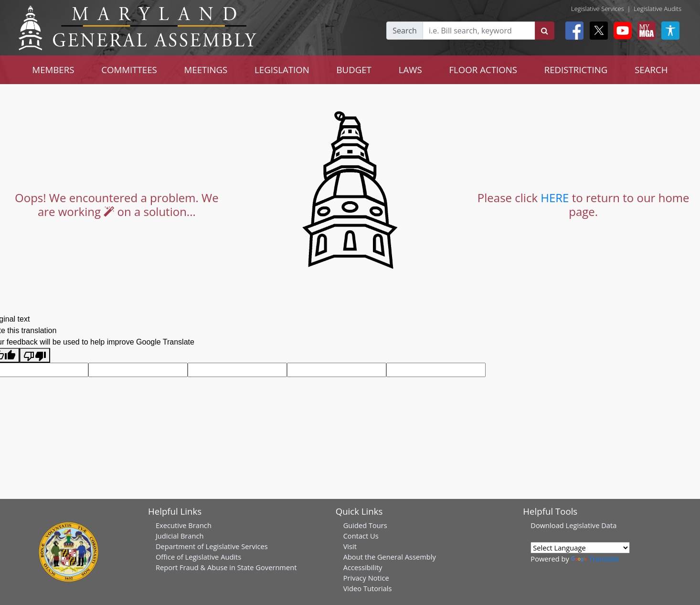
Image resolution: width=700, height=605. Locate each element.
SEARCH (651, 70)
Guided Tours (365, 525)
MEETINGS (206, 70)
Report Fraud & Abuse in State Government (226, 567)
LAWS (410, 70)
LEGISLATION (282, 70)
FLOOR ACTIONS (483, 70)
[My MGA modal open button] (645, 31)
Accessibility (363, 567)
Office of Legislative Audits (198, 557)
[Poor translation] (35, 355)
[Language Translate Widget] (580, 548)
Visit (350, 546)
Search (405, 31)
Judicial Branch (180, 536)
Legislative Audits (658, 9)
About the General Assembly (390, 557)
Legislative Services (598, 9)
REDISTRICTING (576, 70)
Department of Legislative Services (212, 546)
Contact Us (361, 536)
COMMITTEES (129, 70)
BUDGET (354, 70)
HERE (555, 198)
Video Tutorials (368, 588)
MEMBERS (53, 70)
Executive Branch (184, 525)
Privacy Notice (366, 578)
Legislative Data (591, 525)
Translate (595, 559)
